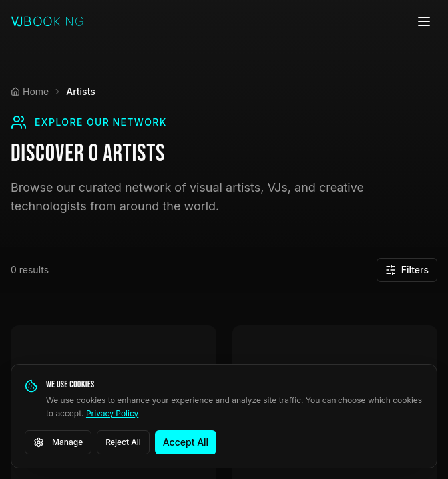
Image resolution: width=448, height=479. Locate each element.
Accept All (186, 442)
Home (30, 91)
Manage (58, 442)
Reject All (123, 442)
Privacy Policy (112, 413)
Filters (407, 270)
